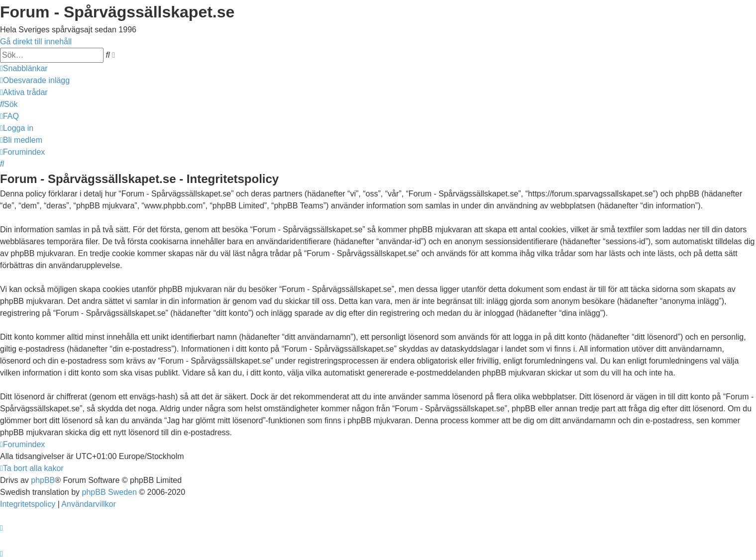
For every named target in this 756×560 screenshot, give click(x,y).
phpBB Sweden (109, 492)
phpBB (43, 480)
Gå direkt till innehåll (36, 42)
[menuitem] (35, 80)
